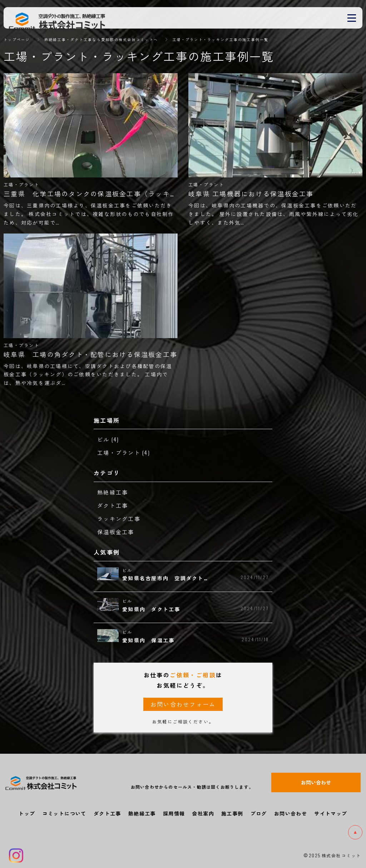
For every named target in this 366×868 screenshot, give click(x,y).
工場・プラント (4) (125, 452)
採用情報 (174, 813)
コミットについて (65, 813)
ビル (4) (109, 439)
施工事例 (232, 813)
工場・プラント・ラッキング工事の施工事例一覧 (254, 39)
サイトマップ (331, 813)
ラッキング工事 (120, 518)
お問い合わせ (291, 813)
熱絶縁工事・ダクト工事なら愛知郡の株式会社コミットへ (115, 39)
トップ (27, 813)
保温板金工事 (117, 532)
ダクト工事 (114, 505)
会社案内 (203, 813)
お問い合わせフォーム (183, 704)
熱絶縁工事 (114, 492)
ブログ (259, 813)
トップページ (19, 39)
